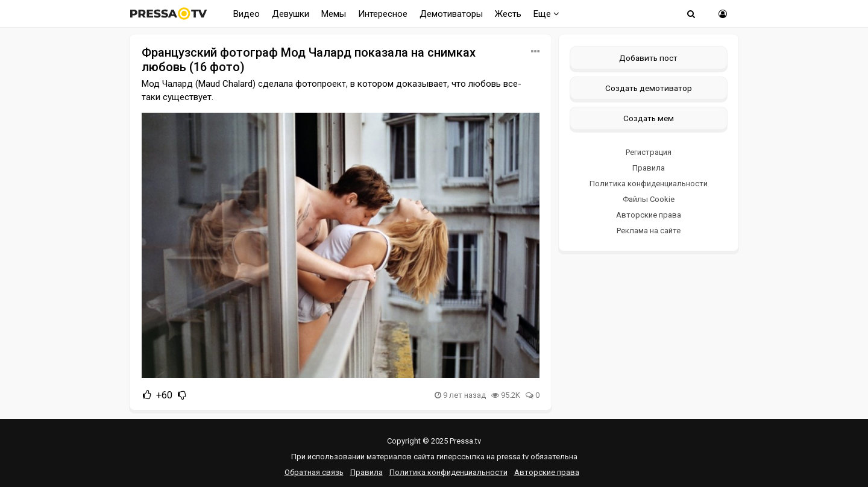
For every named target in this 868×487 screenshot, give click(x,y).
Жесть (508, 14)
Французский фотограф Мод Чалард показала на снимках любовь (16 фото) (309, 60)
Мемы (334, 14)
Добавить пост (648, 58)
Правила (649, 168)
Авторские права (649, 215)
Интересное (383, 14)
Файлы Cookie (649, 199)
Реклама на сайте (649, 231)
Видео (247, 14)
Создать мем (649, 118)
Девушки (291, 14)
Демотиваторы (451, 14)
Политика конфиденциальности (649, 184)
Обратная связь (314, 472)
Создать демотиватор (649, 88)
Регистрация (649, 152)
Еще (546, 14)
